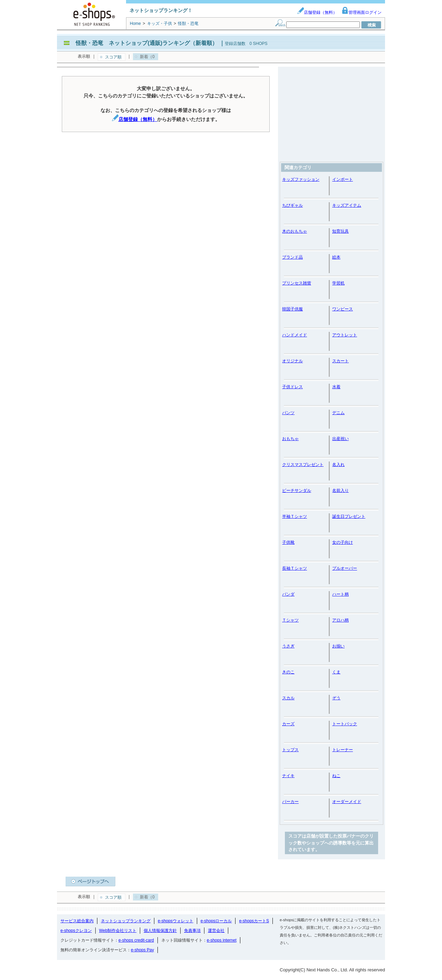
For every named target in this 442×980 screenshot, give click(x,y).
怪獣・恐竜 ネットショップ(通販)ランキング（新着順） (147, 43)
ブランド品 (292, 257)
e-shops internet (222, 940)
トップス (290, 750)
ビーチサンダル (297, 491)
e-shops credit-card (136, 940)
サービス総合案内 (77, 921)
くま (336, 672)
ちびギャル (292, 205)
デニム (338, 413)
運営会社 (216, 931)
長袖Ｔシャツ (295, 568)
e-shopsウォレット (176, 921)
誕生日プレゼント (349, 516)
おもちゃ (290, 439)
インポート (343, 179)
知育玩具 (340, 231)
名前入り (340, 491)
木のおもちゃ (295, 231)
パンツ (288, 413)
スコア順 (113, 57)
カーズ (288, 724)
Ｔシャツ (290, 620)
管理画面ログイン (362, 12)
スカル (288, 698)
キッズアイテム (347, 205)
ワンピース (343, 309)
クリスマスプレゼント (303, 465)
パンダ (288, 594)
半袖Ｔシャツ (295, 516)
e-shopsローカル (216, 921)
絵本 (336, 257)
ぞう (336, 698)
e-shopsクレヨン (76, 931)
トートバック (345, 724)
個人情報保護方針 (160, 931)
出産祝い (340, 439)
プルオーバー (345, 568)
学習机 (338, 283)
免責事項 (192, 931)
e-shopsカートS (254, 921)
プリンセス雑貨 (297, 283)
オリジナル (292, 361)
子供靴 (288, 542)
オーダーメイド (347, 802)
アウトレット (345, 335)
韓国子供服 (292, 309)
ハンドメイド (295, 335)
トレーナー (343, 750)
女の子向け (343, 542)
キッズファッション (301, 179)
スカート (340, 361)
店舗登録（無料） (317, 12)
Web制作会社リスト (118, 931)
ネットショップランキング (126, 921)
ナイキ (288, 776)
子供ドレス (292, 387)
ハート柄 (340, 594)
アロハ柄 (340, 620)
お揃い (338, 646)
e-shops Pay (142, 950)
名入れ (338, 465)
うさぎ (288, 646)
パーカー (290, 802)
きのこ (288, 672)
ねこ (336, 776)
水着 (336, 387)
